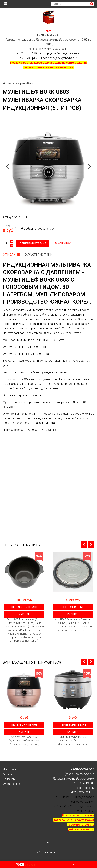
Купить (24, 614)
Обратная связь (13, 784)
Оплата (7, 774)
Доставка (9, 770)
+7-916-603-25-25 (48, 35)
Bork (30, 83)
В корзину (63, 244)
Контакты (9, 779)
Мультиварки (16, 83)
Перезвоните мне (33, 244)
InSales (57, 852)
